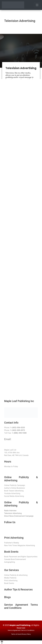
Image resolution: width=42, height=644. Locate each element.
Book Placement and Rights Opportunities (21, 557)
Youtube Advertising (12, 493)
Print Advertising (11, 581)
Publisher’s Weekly (12, 543)
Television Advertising (13, 513)
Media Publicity (10, 578)
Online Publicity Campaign (15, 485)
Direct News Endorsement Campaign (19, 516)
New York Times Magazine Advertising (20, 545)
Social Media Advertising (14, 496)
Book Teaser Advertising (14, 491)
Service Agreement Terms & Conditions (21, 630)
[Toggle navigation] (37, 5)
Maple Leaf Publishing (20, 625)
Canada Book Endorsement (15, 559)
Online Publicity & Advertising (16, 575)
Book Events (9, 583)
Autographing (10, 562)
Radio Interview (10, 511)
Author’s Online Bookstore (15, 488)
